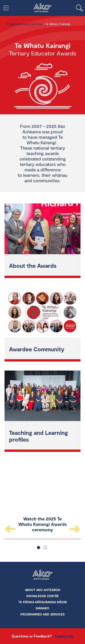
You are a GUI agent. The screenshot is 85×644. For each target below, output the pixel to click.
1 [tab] (39, 548)
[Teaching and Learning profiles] (42, 396)
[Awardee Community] (42, 313)
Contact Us (64, 636)
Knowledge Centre (42, 596)
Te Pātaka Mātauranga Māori (43, 602)
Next (75, 529)
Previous (10, 529)
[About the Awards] (42, 229)
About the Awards (33, 266)
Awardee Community (37, 349)
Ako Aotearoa (43, 575)
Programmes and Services (24, 24)
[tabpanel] (42, 497)
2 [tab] (45, 548)
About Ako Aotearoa (42, 590)
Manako (42, 608)
